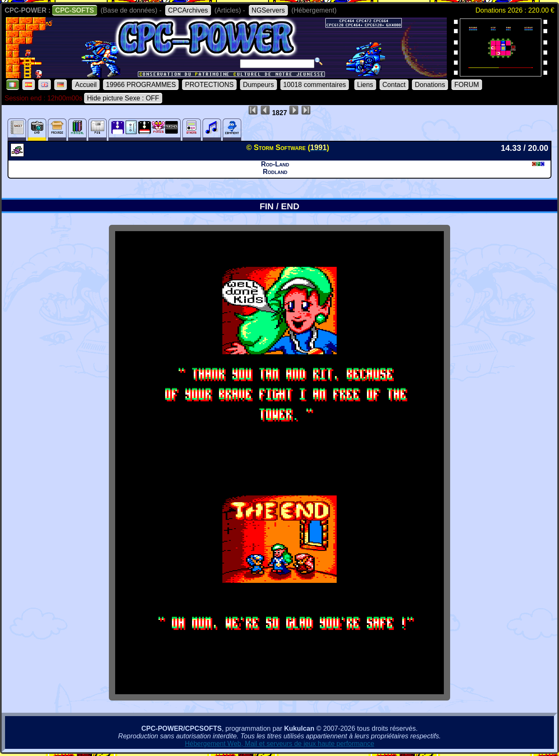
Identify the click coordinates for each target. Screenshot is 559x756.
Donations (430, 85)
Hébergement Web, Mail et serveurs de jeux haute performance (280, 744)
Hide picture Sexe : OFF (123, 98)
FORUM (467, 85)
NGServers (268, 10)
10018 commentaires (315, 85)
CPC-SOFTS (74, 10)
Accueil (86, 85)
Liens (365, 85)
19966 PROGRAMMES (141, 85)
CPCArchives (188, 10)
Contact (394, 85)
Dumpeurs (258, 85)
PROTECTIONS (209, 85)
